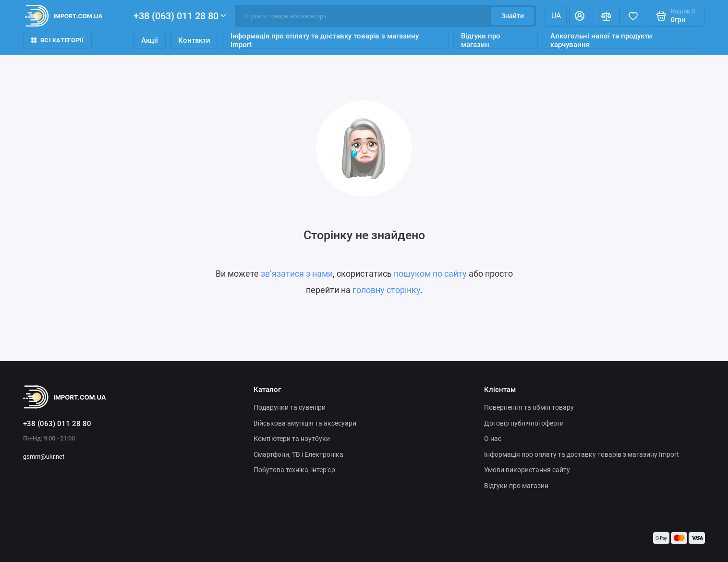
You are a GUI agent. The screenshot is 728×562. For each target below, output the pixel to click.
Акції (150, 40)
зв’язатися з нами (297, 274)
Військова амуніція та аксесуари (305, 423)
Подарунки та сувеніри (290, 407)
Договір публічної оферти (524, 423)
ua (556, 16)
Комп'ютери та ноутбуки (292, 439)
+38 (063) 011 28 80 (180, 16)
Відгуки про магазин (481, 40)
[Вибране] (633, 16)
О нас (493, 439)
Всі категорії (57, 40)
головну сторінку (386, 290)
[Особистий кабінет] (580, 16)
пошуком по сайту (430, 274)
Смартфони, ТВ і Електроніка (298, 454)
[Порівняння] (606, 16)
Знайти (513, 16)
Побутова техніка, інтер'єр (294, 470)
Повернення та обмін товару (529, 407)
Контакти (194, 40)
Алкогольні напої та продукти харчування (601, 40)
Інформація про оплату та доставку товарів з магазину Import (325, 40)
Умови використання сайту (527, 470)
